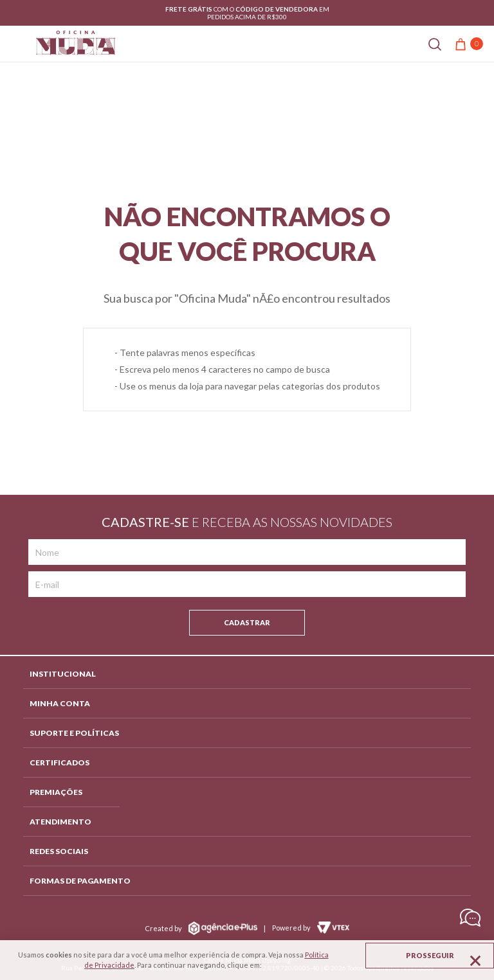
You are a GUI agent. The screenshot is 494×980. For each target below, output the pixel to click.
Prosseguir (430, 955)
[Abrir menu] (15, 43)
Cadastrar (247, 622)
